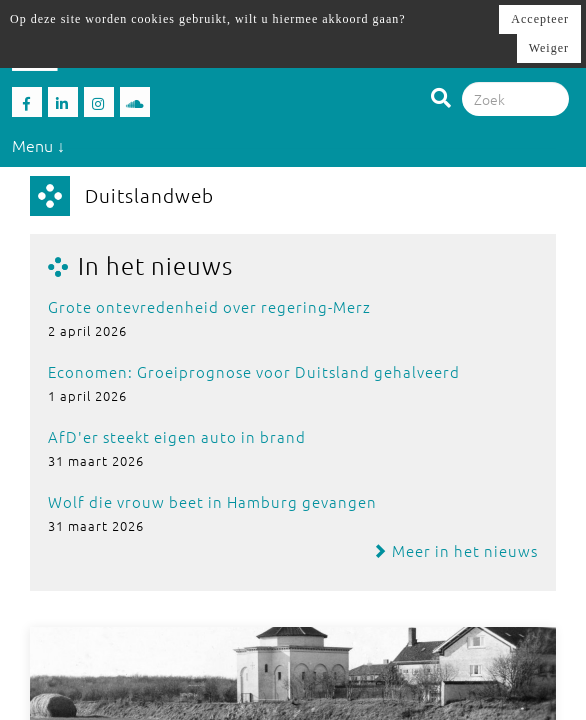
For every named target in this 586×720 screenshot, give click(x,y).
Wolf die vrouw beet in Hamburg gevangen (212, 501)
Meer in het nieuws (455, 550)
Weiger (549, 48)
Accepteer (540, 19)
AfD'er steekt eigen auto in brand (177, 436)
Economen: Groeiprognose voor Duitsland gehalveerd (254, 371)
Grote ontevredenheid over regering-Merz (209, 306)
